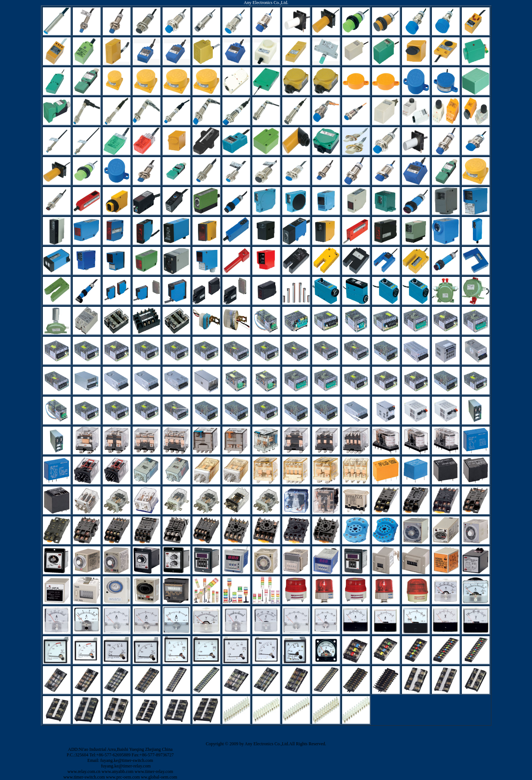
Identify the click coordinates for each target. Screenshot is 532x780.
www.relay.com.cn (84, 771)
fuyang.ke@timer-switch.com (127, 760)
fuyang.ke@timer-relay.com (126, 766)
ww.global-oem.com (159, 777)
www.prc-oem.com (123, 777)
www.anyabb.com (118, 771)
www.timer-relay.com (154, 771)
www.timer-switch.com (84, 777)
